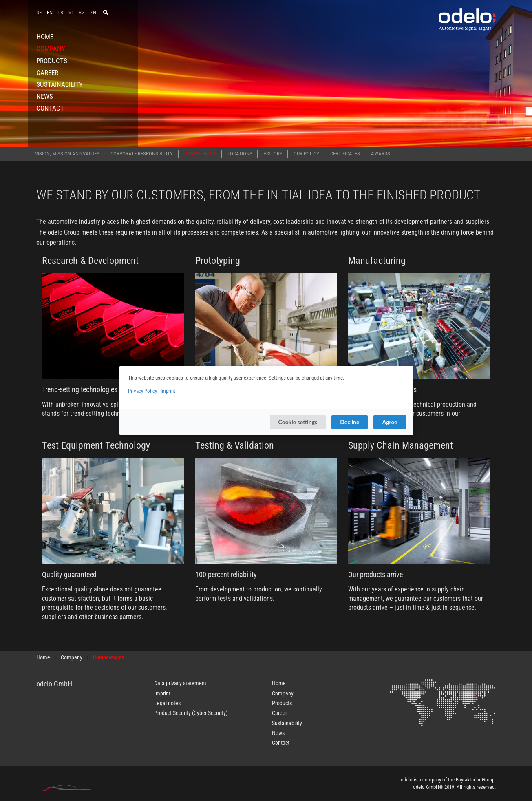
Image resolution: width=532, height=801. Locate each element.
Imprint (168, 391)
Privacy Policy (142, 391)
